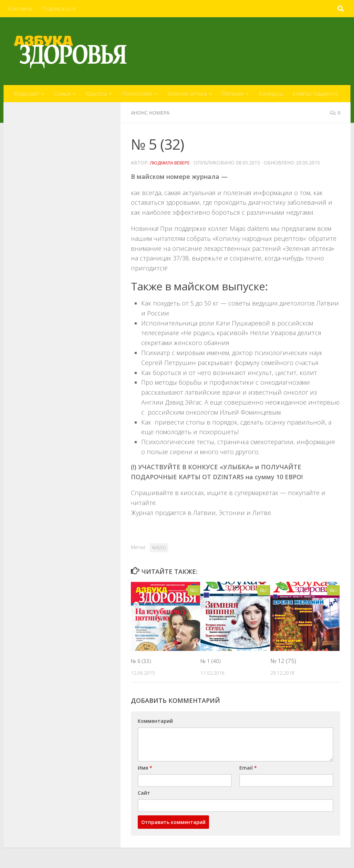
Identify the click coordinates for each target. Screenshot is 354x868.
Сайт (144, 792)
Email (248, 767)
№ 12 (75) (283, 660)
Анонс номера (153, 112)
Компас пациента (315, 94)
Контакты (20, 9)
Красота (96, 94)
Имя (145, 767)
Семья (62, 94)
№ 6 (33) (142, 660)
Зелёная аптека (187, 94)
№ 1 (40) (212, 660)
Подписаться (59, 9)
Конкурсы (271, 94)
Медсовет (26, 94)
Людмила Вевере (173, 162)
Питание (233, 94)
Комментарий (155, 721)
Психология (137, 94)
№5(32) (159, 547)
